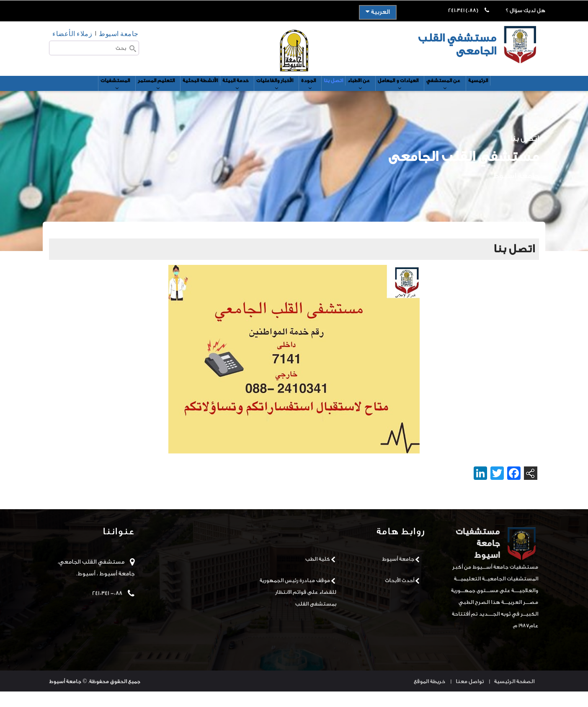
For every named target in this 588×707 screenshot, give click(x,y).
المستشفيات (78, 95)
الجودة (314, 95)
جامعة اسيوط (119, 33)
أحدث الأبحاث (400, 595)
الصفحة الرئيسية (514, 697)
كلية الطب (318, 574)
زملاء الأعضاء (72, 33)
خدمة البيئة (224, 95)
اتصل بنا (342, 91)
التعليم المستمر (128, 95)
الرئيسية (517, 91)
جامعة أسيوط (398, 574)
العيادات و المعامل (423, 95)
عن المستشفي (478, 95)
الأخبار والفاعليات (272, 95)
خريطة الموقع (429, 697)
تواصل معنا (470, 697)
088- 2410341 (107, 609)
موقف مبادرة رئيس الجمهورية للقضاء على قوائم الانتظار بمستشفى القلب (298, 607)
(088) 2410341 (463, 10)
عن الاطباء (375, 95)
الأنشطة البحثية (179, 91)
